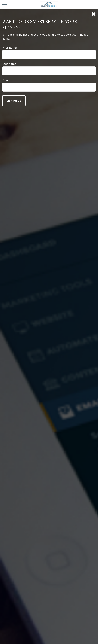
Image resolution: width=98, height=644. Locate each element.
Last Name (9, 64)
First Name (9, 48)
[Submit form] (14, 101)
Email (6, 80)
